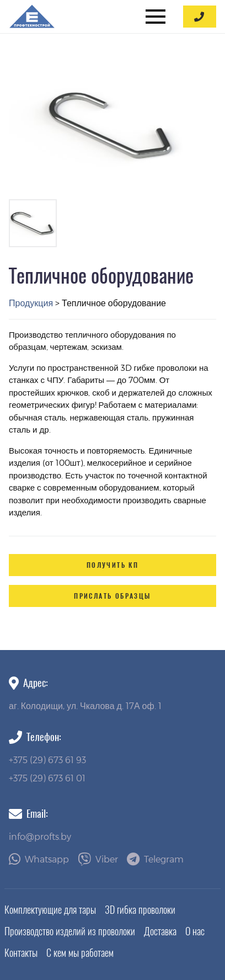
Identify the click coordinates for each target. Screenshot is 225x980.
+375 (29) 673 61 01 (47, 778)
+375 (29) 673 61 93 (47, 760)
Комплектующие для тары (50, 910)
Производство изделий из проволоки (70, 931)
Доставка (160, 931)
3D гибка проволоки (140, 910)
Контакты (21, 953)
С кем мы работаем (80, 953)
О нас (195, 931)
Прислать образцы (112, 596)
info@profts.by (40, 836)
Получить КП (113, 565)
